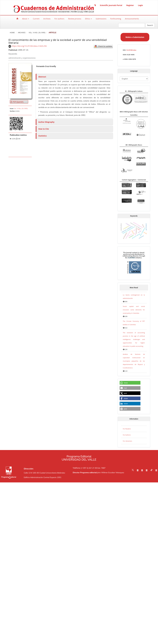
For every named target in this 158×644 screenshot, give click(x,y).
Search (150, 25)
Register (130, 5)
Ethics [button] (88, 19)
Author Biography (46, 122)
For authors (59, 19)
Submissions (101, 19)
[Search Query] (132, 25)
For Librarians (128, 441)
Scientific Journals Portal (111, 5)
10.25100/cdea (131, 50)
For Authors (127, 435)
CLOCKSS (131, 258)
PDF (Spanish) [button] (18, 102)
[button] (130, 383)
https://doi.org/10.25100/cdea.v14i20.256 (29, 46)
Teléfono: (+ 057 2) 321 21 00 (85, 468)
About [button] (26, 19)
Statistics (43, 136)
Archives (47, 19)
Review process (75, 19)
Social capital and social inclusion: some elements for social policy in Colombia (134, 310)
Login (140, 5)
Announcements (132, 19)
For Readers (127, 429)
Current (36, 19)
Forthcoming (116, 19)
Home (12, 33)
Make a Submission (135, 37)
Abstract (42, 77)
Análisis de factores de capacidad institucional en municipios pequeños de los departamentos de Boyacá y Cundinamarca (134, 361)
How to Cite (44, 129)
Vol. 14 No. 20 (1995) (37, 33)
